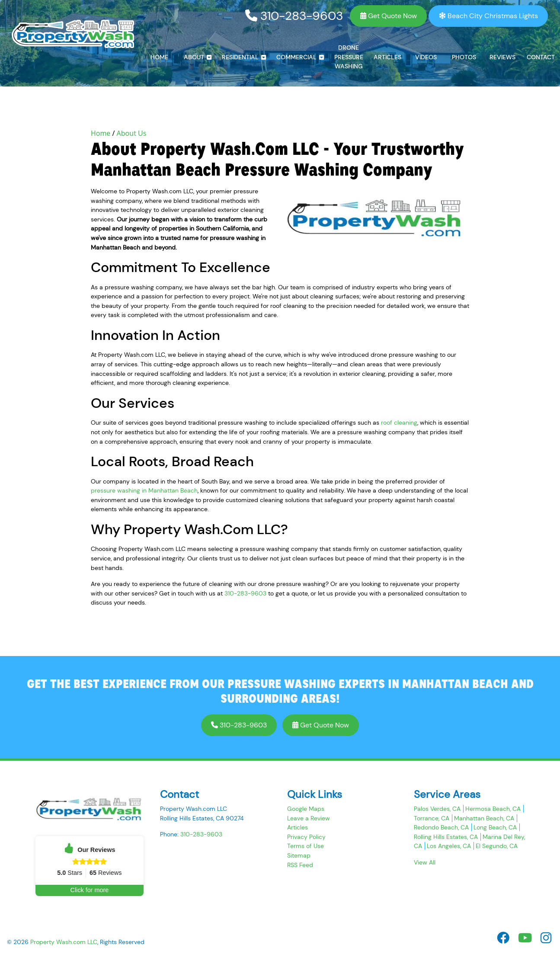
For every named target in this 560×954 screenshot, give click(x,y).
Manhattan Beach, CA (484, 818)
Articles (298, 827)
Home (101, 133)
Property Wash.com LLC (64, 942)
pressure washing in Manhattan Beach (144, 490)
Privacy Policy (306, 837)
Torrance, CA (432, 818)
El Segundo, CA (497, 846)
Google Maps (306, 809)
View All (425, 862)
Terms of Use (306, 846)
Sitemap (299, 855)
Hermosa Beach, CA (493, 809)
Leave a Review (309, 818)
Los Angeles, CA (449, 846)
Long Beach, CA (495, 827)
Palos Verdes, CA (437, 809)
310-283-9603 (294, 16)
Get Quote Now (389, 16)
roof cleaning (399, 423)
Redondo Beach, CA (441, 827)
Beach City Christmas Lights (488, 16)
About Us (132, 133)
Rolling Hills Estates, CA (446, 837)
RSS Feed (300, 865)
